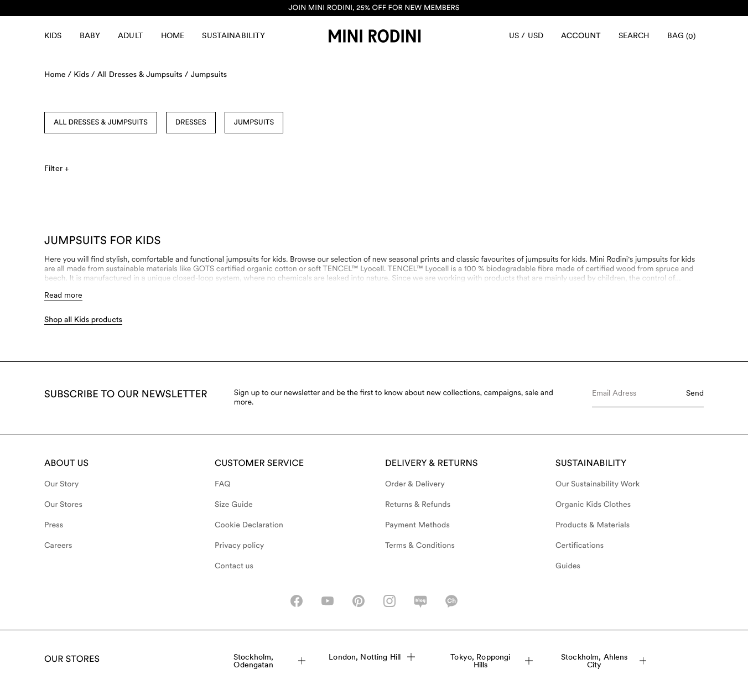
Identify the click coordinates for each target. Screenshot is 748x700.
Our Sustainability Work (598, 484)
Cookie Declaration (249, 525)
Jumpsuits (209, 75)
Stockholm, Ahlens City (604, 661)
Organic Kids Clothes (593, 505)
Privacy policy (240, 546)
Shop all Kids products (83, 320)
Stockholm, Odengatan (269, 661)
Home (173, 35)
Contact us (234, 566)
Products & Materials (593, 525)
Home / (58, 75)
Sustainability (233, 35)
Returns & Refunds (418, 505)
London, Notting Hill (372, 657)
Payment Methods (417, 525)
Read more (63, 295)
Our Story (61, 484)
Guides (568, 566)
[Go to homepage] (375, 36)
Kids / (84, 75)
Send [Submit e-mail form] (695, 393)
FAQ (223, 484)
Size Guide (234, 505)
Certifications (580, 546)
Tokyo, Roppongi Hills (492, 661)
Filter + (56, 168)
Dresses (191, 123)
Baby (90, 35)
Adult (131, 35)
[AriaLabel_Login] (581, 36)
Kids (53, 35)
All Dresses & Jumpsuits (101, 123)
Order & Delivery (415, 484)
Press (54, 525)
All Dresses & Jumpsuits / (143, 75)
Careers (58, 546)
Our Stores (63, 505)
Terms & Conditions (420, 546)
